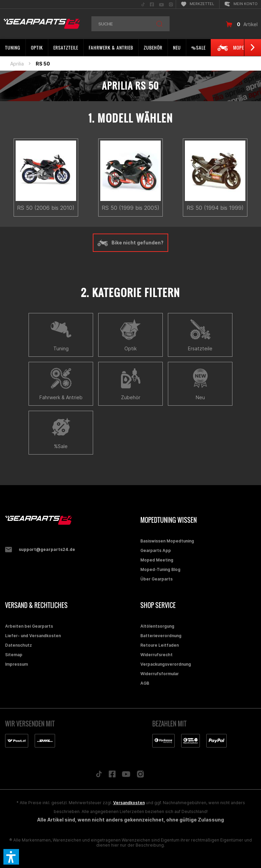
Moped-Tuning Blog (160, 569)
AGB (145, 683)
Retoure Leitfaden (160, 645)
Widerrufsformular (160, 674)
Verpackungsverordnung (166, 664)
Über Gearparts (156, 579)
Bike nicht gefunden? (130, 243)
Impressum (16, 664)
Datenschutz (19, 645)
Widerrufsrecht (156, 655)
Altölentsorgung (157, 626)
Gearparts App (156, 550)
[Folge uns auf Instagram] (141, 776)
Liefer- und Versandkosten (33, 636)
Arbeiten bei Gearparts (29, 626)
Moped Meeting (157, 560)
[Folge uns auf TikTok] (99, 776)
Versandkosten (129, 803)
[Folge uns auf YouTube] (126, 776)
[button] (11, 857)
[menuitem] (143, 4)
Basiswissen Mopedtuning (167, 541)
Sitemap (14, 655)
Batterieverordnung (161, 636)
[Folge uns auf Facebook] (112, 776)
